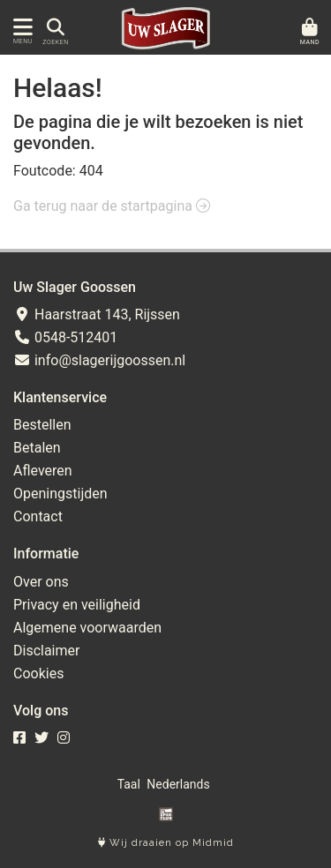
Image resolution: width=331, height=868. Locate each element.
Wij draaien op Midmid (166, 843)
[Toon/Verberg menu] (20, 27)
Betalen (37, 448)
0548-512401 (65, 337)
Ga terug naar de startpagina (112, 206)
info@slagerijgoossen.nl (99, 360)
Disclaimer (46, 651)
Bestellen (42, 425)
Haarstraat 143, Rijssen (97, 314)
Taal (129, 784)
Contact (38, 516)
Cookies (38, 673)
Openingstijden (60, 494)
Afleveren (43, 471)
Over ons (41, 582)
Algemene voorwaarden (87, 628)
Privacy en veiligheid (77, 605)
